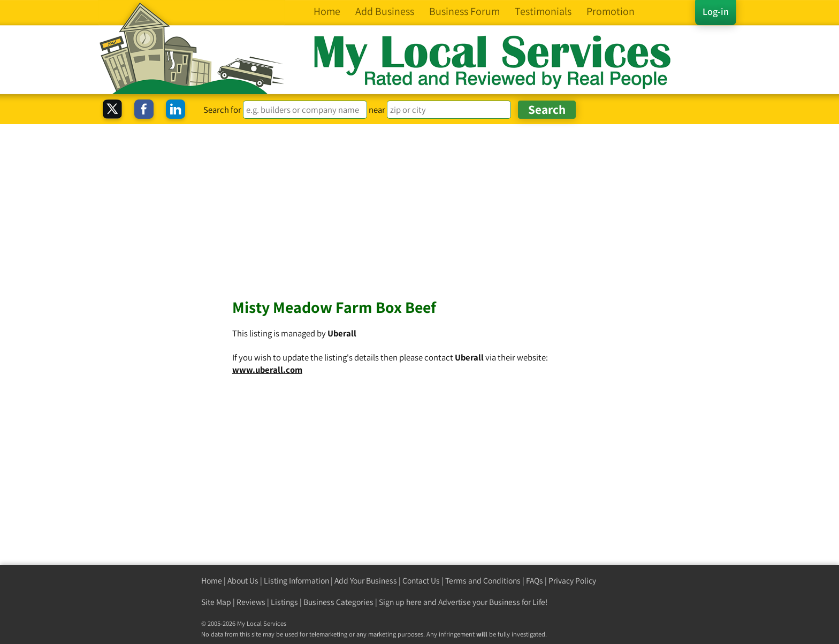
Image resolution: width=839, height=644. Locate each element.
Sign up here (400, 602)
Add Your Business (366, 581)
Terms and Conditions (483, 581)
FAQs (535, 581)
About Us (243, 581)
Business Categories (338, 602)
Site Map (216, 602)
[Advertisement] (419, 204)
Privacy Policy (572, 581)
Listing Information (296, 581)
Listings (284, 602)
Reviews (251, 602)
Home (212, 581)
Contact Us (421, 581)
